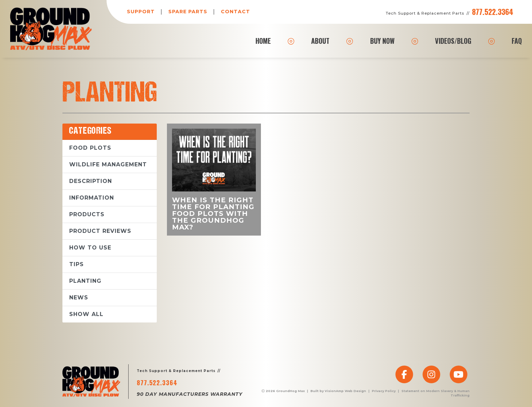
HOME (263, 41)
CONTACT (235, 12)
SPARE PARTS (188, 12)
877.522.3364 (493, 12)
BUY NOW (382, 41)
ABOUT (320, 41)
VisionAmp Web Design (345, 391)
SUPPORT (141, 12)
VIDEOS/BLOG (453, 41)
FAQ (517, 41)
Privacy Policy (384, 391)
